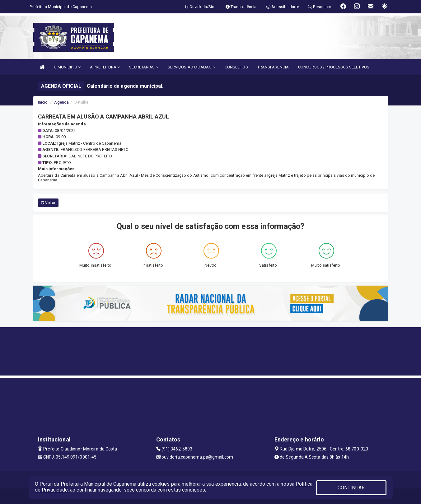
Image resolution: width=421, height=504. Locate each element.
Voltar (48, 203)
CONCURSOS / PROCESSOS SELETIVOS (334, 67)
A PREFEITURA (105, 67)
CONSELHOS (236, 67)
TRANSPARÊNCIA (273, 67)
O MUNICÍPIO (67, 67)
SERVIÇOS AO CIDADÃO (192, 67)
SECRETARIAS (144, 67)
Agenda (61, 102)
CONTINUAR (351, 488)
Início (43, 102)
